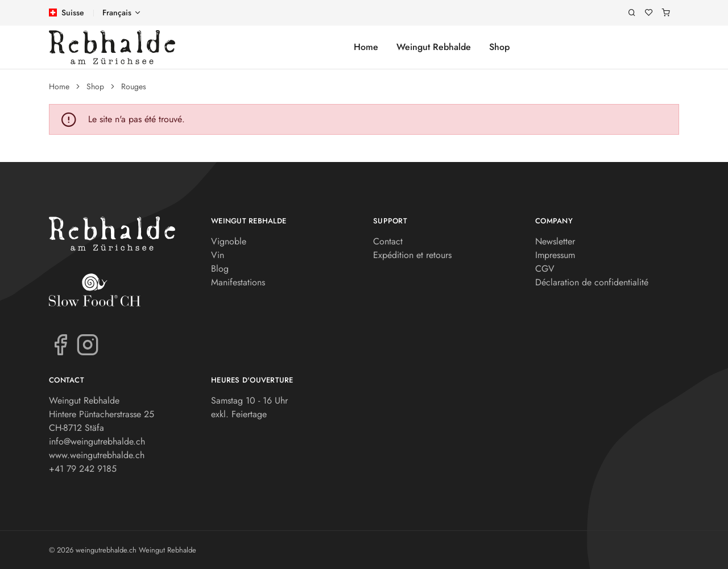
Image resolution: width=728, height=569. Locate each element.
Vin (218, 255)
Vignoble (229, 241)
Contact (388, 241)
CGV (545, 269)
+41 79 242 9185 (83, 469)
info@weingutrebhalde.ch (97, 441)
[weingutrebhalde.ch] (112, 47)
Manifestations (238, 282)
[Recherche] (632, 13)
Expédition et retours (412, 255)
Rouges (134, 86)
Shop (499, 47)
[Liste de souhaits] (649, 13)
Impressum (555, 255)
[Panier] (666, 13)
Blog (220, 269)
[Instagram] (88, 344)
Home (366, 47)
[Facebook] (60, 344)
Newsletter (555, 241)
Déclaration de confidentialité (592, 282)
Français (117, 13)
